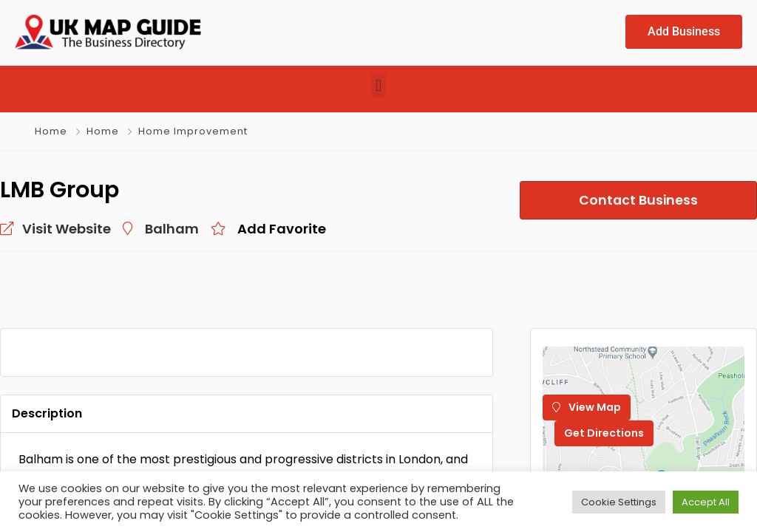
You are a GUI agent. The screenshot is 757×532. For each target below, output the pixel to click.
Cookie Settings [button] (619, 502)
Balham (172, 229)
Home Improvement (193, 131)
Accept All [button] (706, 502)
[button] (378, 85)
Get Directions (604, 433)
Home (51, 131)
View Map (587, 407)
